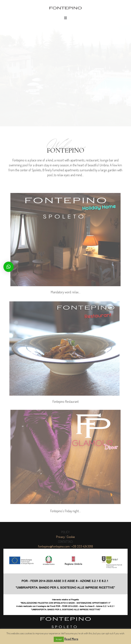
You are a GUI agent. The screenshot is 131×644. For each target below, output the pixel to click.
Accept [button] (59, 639)
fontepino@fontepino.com (54, 546)
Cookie (71, 537)
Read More (71, 639)
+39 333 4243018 (82, 546)
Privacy (60, 537)
